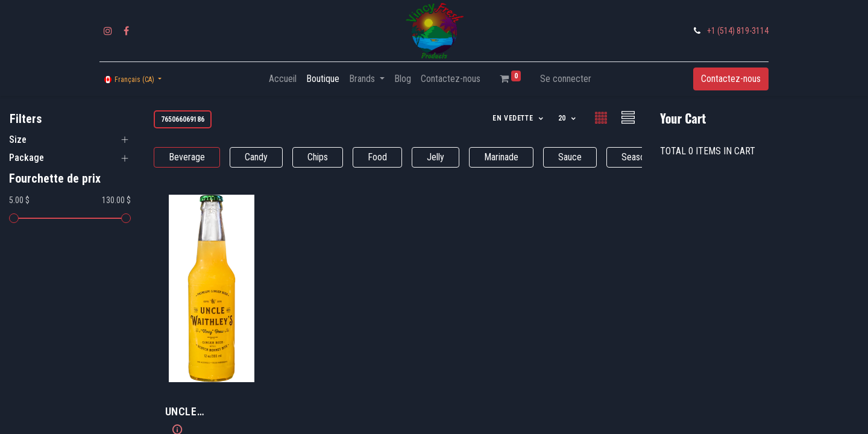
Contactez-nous (731, 79)
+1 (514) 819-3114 (738, 31)
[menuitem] (283, 79)
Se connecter (566, 79)
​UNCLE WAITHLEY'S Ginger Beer (212, 412)
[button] (518, 118)
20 (563, 118)
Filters (26, 119)
